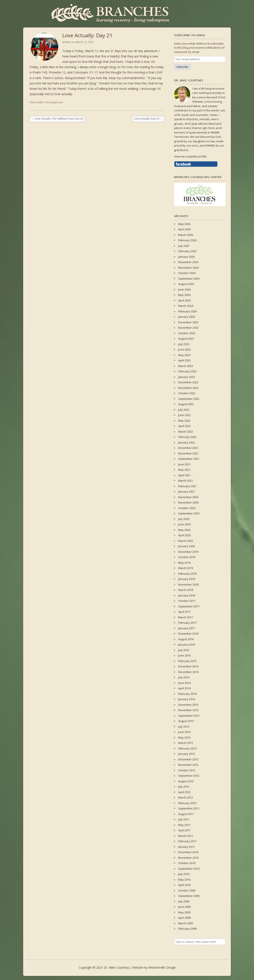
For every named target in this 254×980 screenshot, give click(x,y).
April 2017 (184, 612)
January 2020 (187, 546)
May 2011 (184, 825)
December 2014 (188, 666)
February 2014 (187, 694)
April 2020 (184, 535)
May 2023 (184, 355)
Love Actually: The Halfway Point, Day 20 (57, 119)
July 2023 (184, 344)
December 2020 (188, 497)
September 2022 (189, 399)
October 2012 (187, 770)
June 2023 (184, 349)
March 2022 (186, 432)
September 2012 (189, 776)
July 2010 (184, 874)
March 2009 (186, 923)
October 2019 (187, 557)
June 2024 (184, 289)
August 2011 (186, 814)
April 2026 (184, 229)
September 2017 (189, 606)
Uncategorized (54, 102)
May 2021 (184, 470)
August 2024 (186, 284)
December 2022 (188, 382)
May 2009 (184, 912)
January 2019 (187, 579)
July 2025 (184, 246)
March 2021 (186, 481)
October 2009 (187, 890)
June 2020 (184, 524)
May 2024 (184, 295)
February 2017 (187, 623)
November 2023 (188, 328)
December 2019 (188, 552)
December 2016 (188, 634)
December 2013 (188, 705)
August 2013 (186, 721)
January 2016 (187, 644)
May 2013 (184, 737)
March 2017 (186, 617)
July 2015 (184, 650)
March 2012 (186, 797)
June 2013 (184, 732)
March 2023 (186, 366)
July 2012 (184, 787)
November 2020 (188, 502)
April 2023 (184, 360)
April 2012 (184, 792)
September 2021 (189, 459)
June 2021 (184, 464)
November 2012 (188, 765)
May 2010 (184, 880)
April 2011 (184, 830)
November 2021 (188, 453)
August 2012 (186, 781)
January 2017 (187, 628)
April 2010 (184, 885)
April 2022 (184, 426)
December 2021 (188, 448)
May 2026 (184, 224)
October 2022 (187, 393)
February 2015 (187, 661)
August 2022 (186, 404)
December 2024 (188, 262)
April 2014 (184, 688)
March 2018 (186, 590)
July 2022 (184, 410)
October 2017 (187, 601)
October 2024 (187, 273)
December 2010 (188, 852)
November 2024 (188, 268)
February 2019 (187, 574)
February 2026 (187, 240)
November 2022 (188, 388)
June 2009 (184, 907)
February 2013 (187, 748)
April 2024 (184, 300)
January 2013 (187, 754)
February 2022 (187, 437)
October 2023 (187, 333)
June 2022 (184, 415)
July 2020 (184, 519)
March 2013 (186, 743)
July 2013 (184, 727)
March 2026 (186, 235)
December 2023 (188, 322)
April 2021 (184, 475)
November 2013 (188, 710)
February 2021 (187, 486)
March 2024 (186, 306)
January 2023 (187, 377)
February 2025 (187, 251)
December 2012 (188, 759)
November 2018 (188, 584)
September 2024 (189, 279)
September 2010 (189, 869)
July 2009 (184, 901)
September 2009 (189, 896)
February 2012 (187, 803)
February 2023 (187, 371)
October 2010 (187, 863)
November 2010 (188, 858)
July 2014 (184, 677)
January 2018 (187, 595)
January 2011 (187, 847)
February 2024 (187, 311)
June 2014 (184, 683)
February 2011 (187, 841)
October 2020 (187, 508)
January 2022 (187, 442)
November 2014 (188, 672)
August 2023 (186, 339)
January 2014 (187, 699)
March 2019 (186, 568)
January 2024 (187, 317)
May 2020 (184, 530)
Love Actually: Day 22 (148, 119)
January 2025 (187, 257)
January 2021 (187, 491)
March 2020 (186, 541)
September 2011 (189, 808)
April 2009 (184, 918)
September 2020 (189, 513)
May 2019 (184, 563)
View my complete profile (190, 156)
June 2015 (184, 655)
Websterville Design (162, 967)
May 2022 (184, 421)
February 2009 (187, 929)
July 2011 (184, 819)
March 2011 (186, 836)
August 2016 (186, 639)
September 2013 (189, 716)
